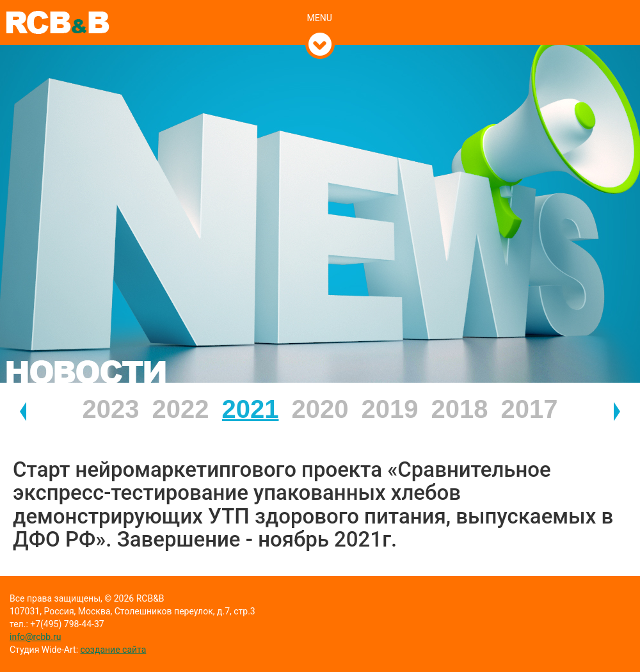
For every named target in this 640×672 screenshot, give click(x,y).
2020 (320, 409)
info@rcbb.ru (35, 637)
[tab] (320, 4)
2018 (460, 409)
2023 (111, 409)
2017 (530, 409)
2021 (251, 409)
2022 (181, 409)
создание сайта (114, 650)
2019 (390, 409)
